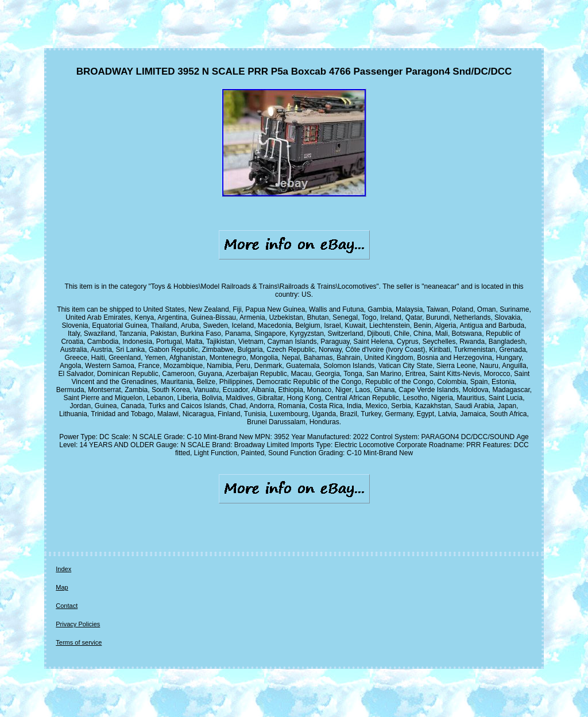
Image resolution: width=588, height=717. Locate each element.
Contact (67, 606)
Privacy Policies (78, 624)
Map (62, 587)
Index (63, 569)
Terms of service (79, 642)
